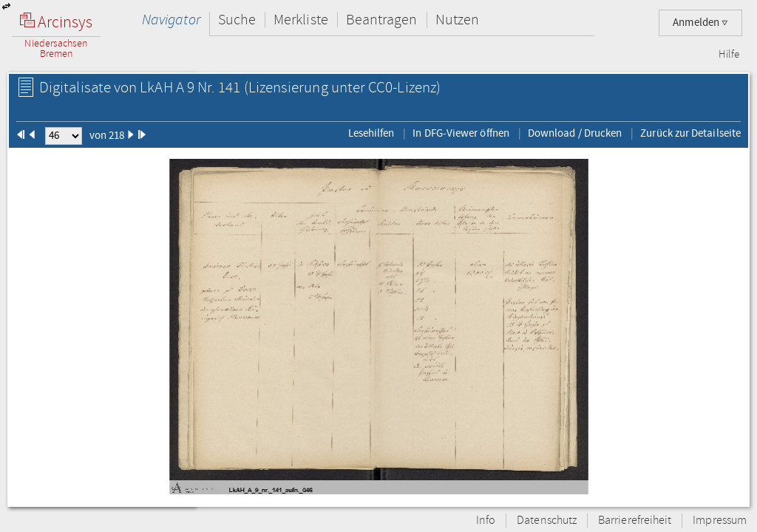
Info (486, 521)
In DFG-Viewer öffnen (461, 133)
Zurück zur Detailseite (690, 133)
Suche (237, 20)
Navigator (171, 20)
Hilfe (729, 55)
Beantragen (382, 20)
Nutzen (457, 20)
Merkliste (301, 20)
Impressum (720, 521)
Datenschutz (547, 521)
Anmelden (700, 23)
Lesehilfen (371, 133)
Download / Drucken (575, 133)
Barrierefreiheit (635, 521)
